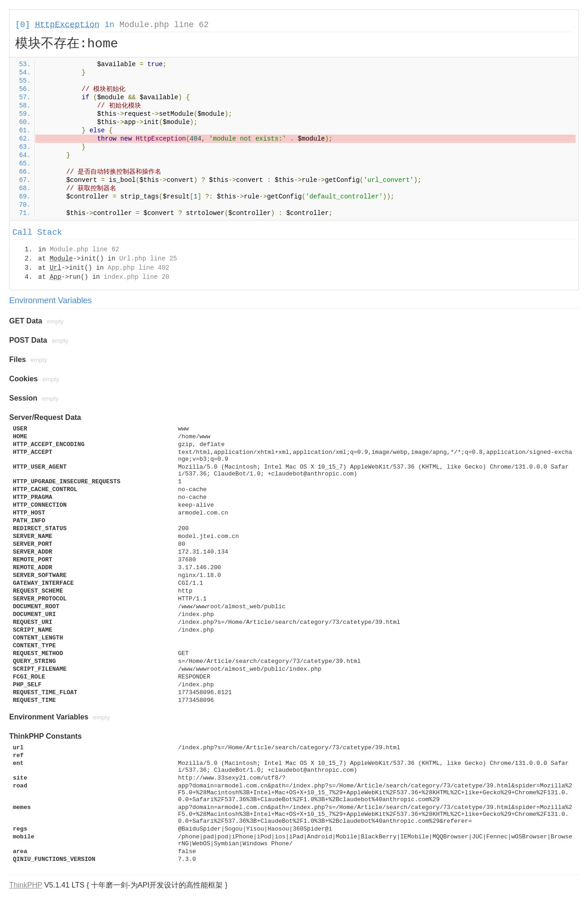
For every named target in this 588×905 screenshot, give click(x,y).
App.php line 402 (138, 268)
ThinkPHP (26, 885)
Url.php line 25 (148, 259)
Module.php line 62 (164, 25)
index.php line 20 (137, 277)
